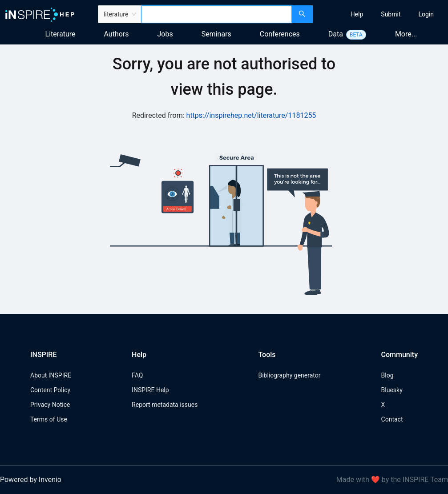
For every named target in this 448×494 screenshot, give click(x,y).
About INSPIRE (51, 375)
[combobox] (216, 14)
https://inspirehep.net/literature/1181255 (251, 115)
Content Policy (50, 390)
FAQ (137, 375)
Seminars (216, 34)
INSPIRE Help (150, 390)
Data (336, 34)
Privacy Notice (50, 405)
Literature (61, 34)
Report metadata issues (165, 405)
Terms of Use (49, 419)
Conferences (280, 34)
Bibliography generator (289, 375)
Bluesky (392, 390)
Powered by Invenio (31, 480)
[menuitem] (357, 14)
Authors (116, 34)
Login (426, 14)
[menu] (381, 14)
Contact (392, 419)
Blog (387, 375)
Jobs (165, 34)
